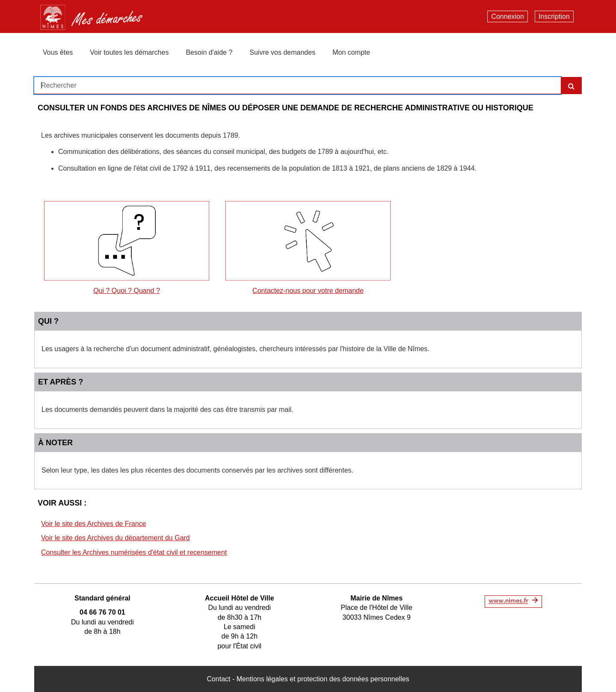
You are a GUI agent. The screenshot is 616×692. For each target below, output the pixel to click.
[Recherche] (571, 86)
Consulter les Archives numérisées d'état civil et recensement (134, 552)
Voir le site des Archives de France (93, 524)
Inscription (554, 16)
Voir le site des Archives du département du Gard (115, 538)
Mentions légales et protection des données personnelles (323, 679)
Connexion (508, 16)
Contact (218, 679)
